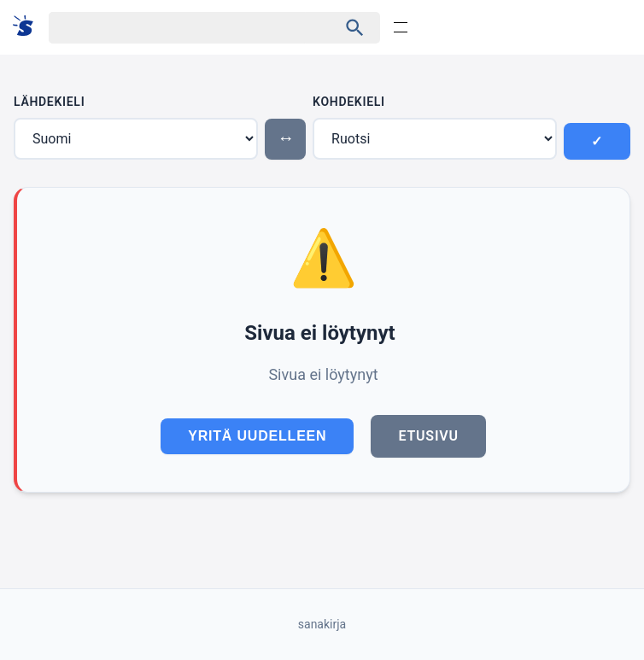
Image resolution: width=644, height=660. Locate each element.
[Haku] (178, 28)
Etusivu (428, 436)
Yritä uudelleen (257, 436)
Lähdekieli (49, 102)
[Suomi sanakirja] (29, 27)
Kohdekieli (349, 102)
